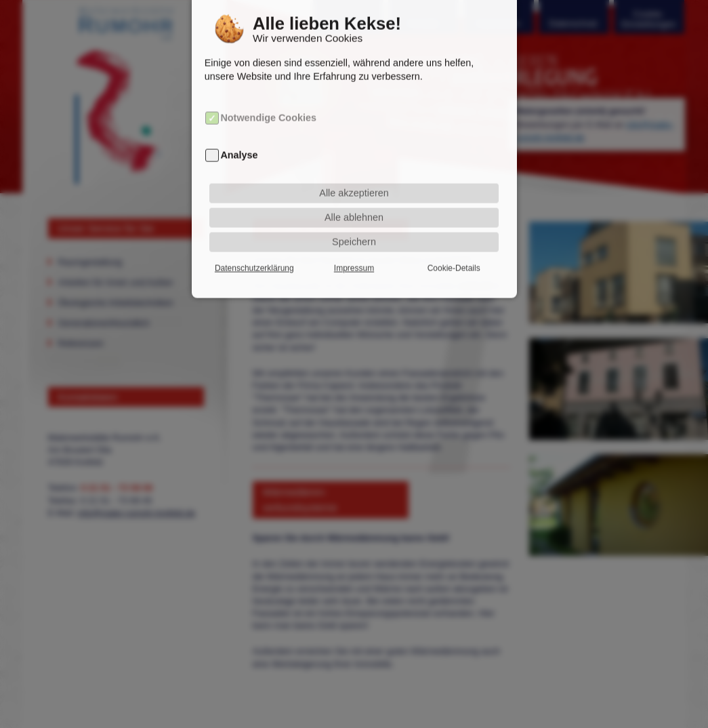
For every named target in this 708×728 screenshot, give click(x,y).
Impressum (354, 251)
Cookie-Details (454, 251)
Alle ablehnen (354, 201)
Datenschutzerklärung (254, 251)
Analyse (239, 138)
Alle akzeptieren (354, 176)
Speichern (354, 225)
